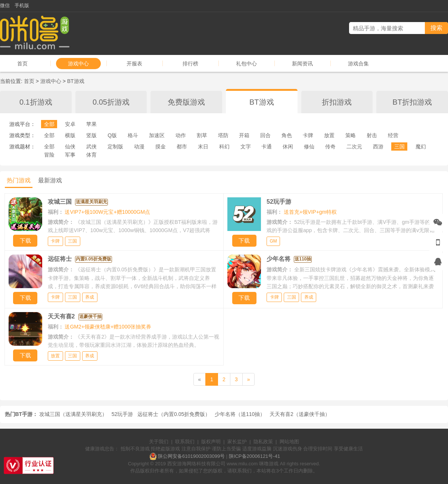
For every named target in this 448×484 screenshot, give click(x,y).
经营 (393, 135)
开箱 (244, 135)
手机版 (22, 5)
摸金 (161, 147)
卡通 (267, 147)
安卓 (70, 124)
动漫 (139, 147)
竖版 (91, 135)
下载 (25, 241)
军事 (70, 155)
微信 (5, 5)
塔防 (223, 135)
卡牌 (308, 135)
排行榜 (190, 64)
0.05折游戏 (111, 102)
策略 (351, 135)
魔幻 (421, 147)
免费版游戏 (186, 102)
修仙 (309, 147)
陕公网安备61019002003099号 (191, 456)
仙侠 (70, 147)
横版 (70, 135)
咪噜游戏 (269, 464)
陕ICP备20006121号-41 (254, 456)
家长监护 (237, 442)
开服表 (134, 64)
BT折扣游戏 (412, 102)
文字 (246, 147)
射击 (372, 135)
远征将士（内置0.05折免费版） (174, 414)
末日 (203, 147)
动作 (181, 135)
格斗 (133, 135)
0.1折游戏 (36, 102)
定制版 (115, 147)
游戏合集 (358, 64)
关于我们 (159, 442)
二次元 (354, 147)
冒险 (49, 155)
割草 (202, 135)
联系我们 (185, 442)
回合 (265, 135)
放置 (329, 135)
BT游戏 (76, 81)
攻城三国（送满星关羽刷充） (73, 414)
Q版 (112, 135)
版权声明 (211, 442)
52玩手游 (122, 414)
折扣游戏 (337, 102)
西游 (378, 147)
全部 (49, 124)
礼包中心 (246, 64)
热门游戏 (19, 180)
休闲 (288, 147)
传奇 (330, 147)
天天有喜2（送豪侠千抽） (300, 414)
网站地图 (289, 442)
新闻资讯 (302, 64)
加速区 (157, 135)
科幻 (224, 147)
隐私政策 (263, 442)
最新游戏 (50, 180)
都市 (182, 147)
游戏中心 (78, 64)
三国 (399, 147)
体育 (91, 155)
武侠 (91, 147)
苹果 (91, 124)
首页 (22, 64)
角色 (287, 135)
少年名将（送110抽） (240, 414)
